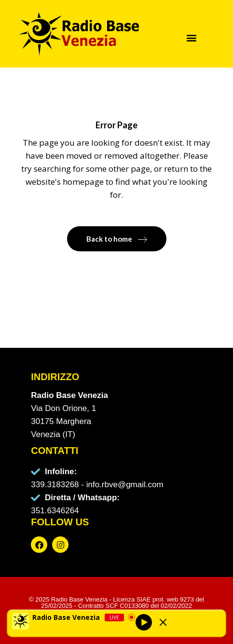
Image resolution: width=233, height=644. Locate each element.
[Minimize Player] (163, 622)
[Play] (144, 622)
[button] (191, 37)
